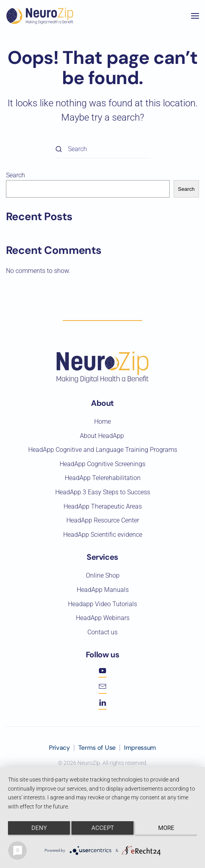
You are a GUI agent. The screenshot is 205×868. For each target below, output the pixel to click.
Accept (103, 828)
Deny (39, 828)
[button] (195, 16)
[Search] (102, 149)
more (166, 828)
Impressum (140, 748)
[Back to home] (40, 16)
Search (15, 175)
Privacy (59, 748)
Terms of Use (97, 748)
